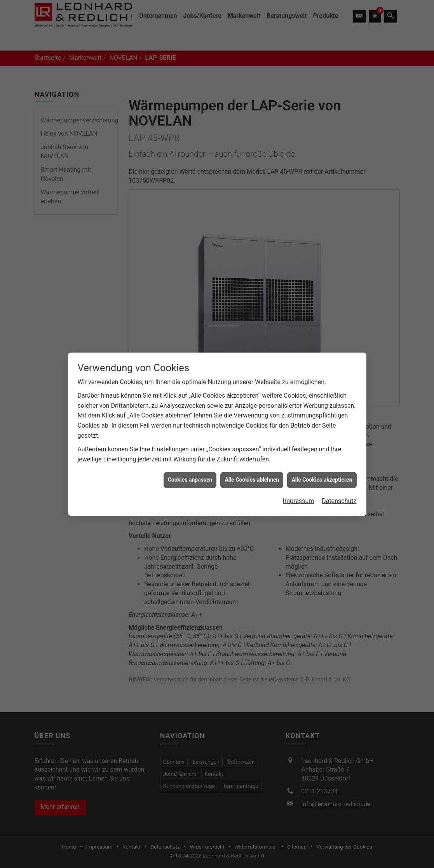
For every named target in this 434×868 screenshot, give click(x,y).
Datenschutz (339, 485)
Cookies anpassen (190, 463)
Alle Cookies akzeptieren (322, 463)
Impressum (299, 485)
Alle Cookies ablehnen (252, 463)
